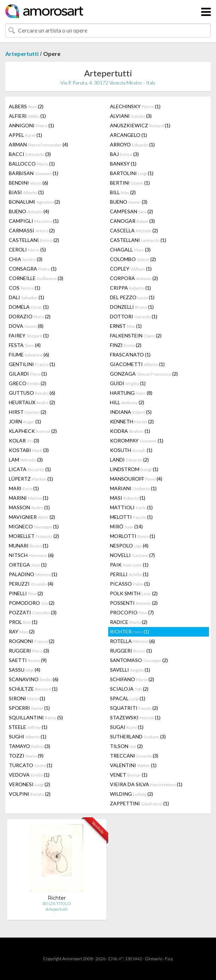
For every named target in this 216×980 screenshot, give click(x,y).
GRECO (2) (28, 383)
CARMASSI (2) (32, 230)
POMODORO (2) (32, 603)
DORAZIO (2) (30, 316)
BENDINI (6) (28, 183)
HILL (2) (127, 402)
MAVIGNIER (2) (32, 517)
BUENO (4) (29, 211)
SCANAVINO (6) (34, 679)
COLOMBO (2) (133, 259)
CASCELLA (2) (134, 230)
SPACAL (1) (128, 698)
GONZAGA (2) (144, 374)
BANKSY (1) (123, 164)
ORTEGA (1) (28, 565)
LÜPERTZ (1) (31, 479)
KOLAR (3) (24, 440)
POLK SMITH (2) (134, 593)
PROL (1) (23, 622)
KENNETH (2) (132, 421)
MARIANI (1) (133, 488)
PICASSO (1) (130, 584)
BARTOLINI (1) (132, 173)
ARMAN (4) (39, 144)
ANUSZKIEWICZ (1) (140, 125)
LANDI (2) (129, 460)
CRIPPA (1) (130, 288)
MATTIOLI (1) (131, 507)
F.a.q (169, 959)
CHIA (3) (26, 259)
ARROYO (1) (132, 144)
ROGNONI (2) (32, 641)
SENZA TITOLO (57, 903)
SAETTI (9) (28, 660)
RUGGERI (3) (29, 651)
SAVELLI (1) (130, 670)
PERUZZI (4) (31, 584)
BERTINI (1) (130, 183)
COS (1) (25, 288)
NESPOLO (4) (129, 546)
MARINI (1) (29, 498)
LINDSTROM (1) (134, 469)
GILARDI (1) (28, 374)
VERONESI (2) (30, 784)
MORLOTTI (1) (133, 536)
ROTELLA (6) (132, 641)
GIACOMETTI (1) (137, 364)
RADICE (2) (129, 622)
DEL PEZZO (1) (132, 297)
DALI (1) (27, 297)
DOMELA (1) (29, 307)
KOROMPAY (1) (137, 440)
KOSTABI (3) (29, 450)
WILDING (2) (132, 794)
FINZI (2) (126, 345)
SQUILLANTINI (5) (36, 717)
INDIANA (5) (131, 412)
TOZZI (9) (26, 756)
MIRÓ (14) (126, 526)
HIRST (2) (28, 412)
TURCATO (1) (31, 765)
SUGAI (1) (127, 727)
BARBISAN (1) (34, 173)
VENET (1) (129, 775)
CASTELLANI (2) (34, 240)
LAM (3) (26, 460)
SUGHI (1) (28, 737)
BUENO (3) (129, 202)
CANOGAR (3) (132, 221)
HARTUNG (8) (131, 393)
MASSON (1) (29, 507)
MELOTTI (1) (131, 517)
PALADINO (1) (33, 574)
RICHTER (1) (130, 631)
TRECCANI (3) (134, 756)
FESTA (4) (25, 345)
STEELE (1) (28, 727)
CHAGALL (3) (130, 250)
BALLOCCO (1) (32, 164)
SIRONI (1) (27, 698)
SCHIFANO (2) (132, 679)
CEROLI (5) (27, 250)
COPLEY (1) (131, 269)
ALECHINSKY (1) (135, 106)
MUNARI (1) (29, 546)
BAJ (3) (124, 154)
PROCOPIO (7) (132, 612)
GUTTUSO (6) (32, 393)
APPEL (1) (25, 135)
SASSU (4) (25, 670)
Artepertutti (22, 54)
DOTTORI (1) (134, 316)
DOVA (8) (26, 326)
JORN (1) (25, 421)
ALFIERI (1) (27, 116)
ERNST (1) (126, 326)
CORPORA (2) (134, 278)
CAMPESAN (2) (132, 211)
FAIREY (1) (29, 335)
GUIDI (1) (128, 383)
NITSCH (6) (31, 555)
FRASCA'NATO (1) (130, 355)
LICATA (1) (30, 469)
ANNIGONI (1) (31, 125)
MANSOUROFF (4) (136, 479)
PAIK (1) (129, 565)
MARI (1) (24, 488)
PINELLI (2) (26, 593)
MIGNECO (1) (34, 526)
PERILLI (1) (129, 574)
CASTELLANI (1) (138, 240)
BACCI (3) (30, 154)
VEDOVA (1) (29, 775)
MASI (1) (128, 498)
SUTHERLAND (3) (138, 737)
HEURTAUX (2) (32, 402)
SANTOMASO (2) (139, 660)
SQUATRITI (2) (134, 708)
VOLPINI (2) (30, 794)
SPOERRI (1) (29, 708)
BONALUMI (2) (34, 202)
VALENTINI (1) (133, 765)
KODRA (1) (130, 431)
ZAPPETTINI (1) (139, 803)
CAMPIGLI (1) (34, 221)
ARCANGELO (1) (129, 135)
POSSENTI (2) (134, 603)
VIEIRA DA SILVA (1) (146, 784)
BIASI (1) (26, 192)
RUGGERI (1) (131, 651)
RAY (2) (22, 631)
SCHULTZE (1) (33, 689)
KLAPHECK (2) (33, 431)
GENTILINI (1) (32, 364)
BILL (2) (123, 192)
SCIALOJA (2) (129, 689)
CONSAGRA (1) (33, 269)
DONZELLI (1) (132, 307)
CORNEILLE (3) (36, 278)
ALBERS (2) (26, 106)
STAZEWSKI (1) (135, 717)
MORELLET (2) (34, 536)
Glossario (154, 959)
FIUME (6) (29, 355)
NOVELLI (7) (132, 555)
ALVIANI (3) (131, 116)
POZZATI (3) (33, 612)
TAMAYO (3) (30, 746)
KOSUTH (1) (131, 450)
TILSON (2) (126, 746)
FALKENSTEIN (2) (136, 335)
